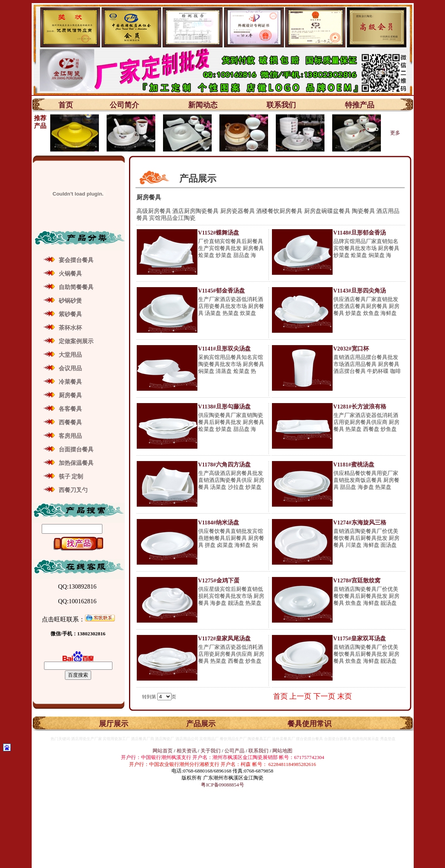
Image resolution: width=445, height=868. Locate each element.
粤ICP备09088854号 (222, 785)
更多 (395, 133)
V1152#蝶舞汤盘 (219, 233)
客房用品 (70, 436)
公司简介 (124, 105)
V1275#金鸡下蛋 (219, 580)
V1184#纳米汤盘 (219, 523)
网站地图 (282, 751)
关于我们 (211, 751)
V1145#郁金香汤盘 (222, 291)
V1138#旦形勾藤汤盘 (224, 407)
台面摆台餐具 (76, 449)
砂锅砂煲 (70, 301)
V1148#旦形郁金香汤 (360, 233)
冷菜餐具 (70, 382)
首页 (66, 105)
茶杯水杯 (70, 328)
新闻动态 (203, 105)
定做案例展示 (76, 341)
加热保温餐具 (76, 463)
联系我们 (281, 105)
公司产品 (234, 751)
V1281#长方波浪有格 (360, 407)
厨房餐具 (70, 395)
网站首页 (163, 751)
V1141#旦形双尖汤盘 (224, 349)
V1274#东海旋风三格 (360, 523)
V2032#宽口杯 (351, 349)
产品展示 (201, 724)
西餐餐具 (70, 422)
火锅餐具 (70, 274)
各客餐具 (70, 409)
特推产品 (360, 105)
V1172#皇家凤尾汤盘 (224, 638)
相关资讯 (187, 751)
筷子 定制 (71, 477)
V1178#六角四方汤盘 (224, 465)
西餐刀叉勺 (73, 490)
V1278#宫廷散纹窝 (357, 580)
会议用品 (70, 368)
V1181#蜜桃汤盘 (354, 465)
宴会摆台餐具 (76, 260)
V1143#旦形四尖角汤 (360, 291)
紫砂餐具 (70, 314)
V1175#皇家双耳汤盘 (360, 638)
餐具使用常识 (309, 724)
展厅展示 (114, 724)
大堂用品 (70, 355)
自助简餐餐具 (76, 287)
